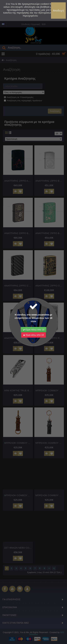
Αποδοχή (58, 11)
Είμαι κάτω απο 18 (33, 335)
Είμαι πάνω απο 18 (34, 330)
